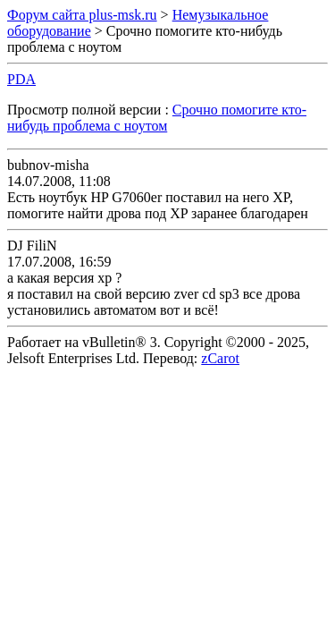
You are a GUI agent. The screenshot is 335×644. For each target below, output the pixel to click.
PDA (21, 79)
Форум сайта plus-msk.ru (82, 15)
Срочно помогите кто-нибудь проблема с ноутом (157, 118)
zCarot (220, 358)
